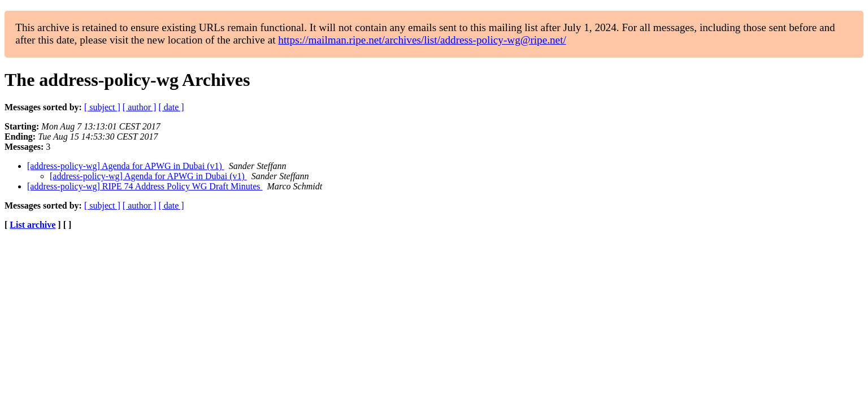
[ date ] (171, 107)
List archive (32, 225)
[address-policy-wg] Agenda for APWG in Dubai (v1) (126, 166)
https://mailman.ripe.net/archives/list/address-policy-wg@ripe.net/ (422, 40)
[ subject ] (102, 107)
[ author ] (140, 107)
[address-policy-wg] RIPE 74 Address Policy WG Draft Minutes (145, 186)
